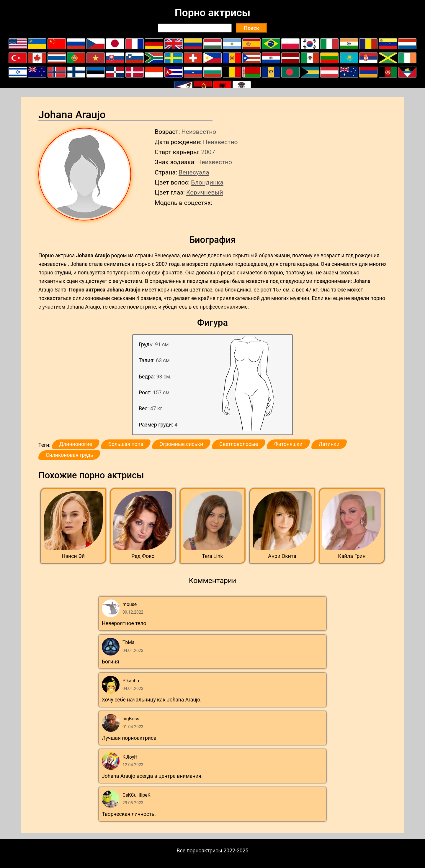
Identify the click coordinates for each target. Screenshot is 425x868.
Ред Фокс (143, 556)
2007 (208, 152)
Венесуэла (194, 172)
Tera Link (213, 556)
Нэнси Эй (73, 556)
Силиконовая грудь (69, 455)
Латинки (329, 444)
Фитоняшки (288, 444)
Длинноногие (76, 444)
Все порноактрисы (200, 851)
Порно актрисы (212, 13)
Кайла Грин (352, 556)
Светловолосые (239, 444)
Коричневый (205, 192)
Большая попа (126, 444)
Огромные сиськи (181, 444)
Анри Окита (282, 556)
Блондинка (207, 182)
